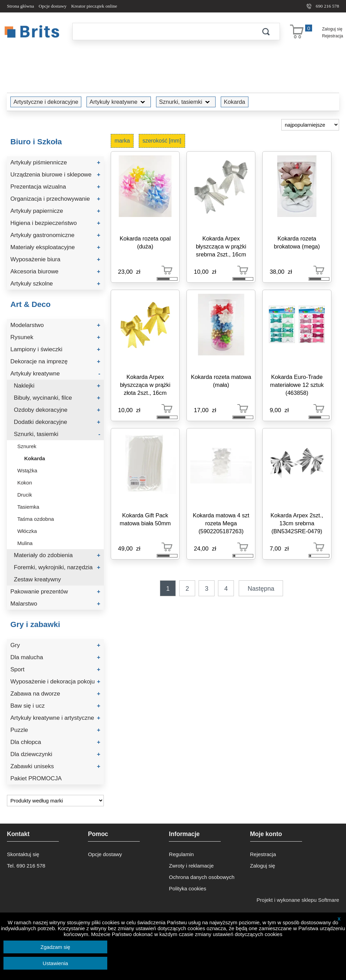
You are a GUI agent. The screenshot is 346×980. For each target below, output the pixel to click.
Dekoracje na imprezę (55, 361)
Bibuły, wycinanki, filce (57, 398)
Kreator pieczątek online (94, 6)
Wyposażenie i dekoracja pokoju (55, 682)
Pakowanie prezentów (55, 592)
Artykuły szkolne (55, 284)
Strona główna (20, 6)
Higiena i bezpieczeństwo (55, 223)
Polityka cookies (188, 888)
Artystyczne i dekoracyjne (46, 102)
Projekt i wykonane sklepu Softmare (298, 900)
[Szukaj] (162, 31)
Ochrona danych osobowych (202, 877)
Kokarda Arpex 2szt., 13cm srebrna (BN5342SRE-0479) (297, 523)
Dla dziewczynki (55, 754)
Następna (261, 589)
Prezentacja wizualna (55, 187)
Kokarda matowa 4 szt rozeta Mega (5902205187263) (221, 523)
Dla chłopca (55, 742)
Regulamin (181, 854)
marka (122, 141)
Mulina (25, 543)
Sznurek (27, 446)
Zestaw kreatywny (37, 579)
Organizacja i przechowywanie (55, 199)
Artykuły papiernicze (55, 211)
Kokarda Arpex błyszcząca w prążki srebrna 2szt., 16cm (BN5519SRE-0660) (221, 248)
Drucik (25, 495)
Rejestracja (333, 36)
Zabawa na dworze (55, 694)
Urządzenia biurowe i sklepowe (55, 175)
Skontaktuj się (23, 854)
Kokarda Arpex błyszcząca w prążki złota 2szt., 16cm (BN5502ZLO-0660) (145, 386)
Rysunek (55, 337)
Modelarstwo (55, 325)
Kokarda (234, 102)
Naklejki (57, 386)
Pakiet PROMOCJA (36, 778)
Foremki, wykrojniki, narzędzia (57, 567)
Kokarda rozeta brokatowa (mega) (297, 242)
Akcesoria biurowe (55, 271)
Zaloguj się (332, 29)
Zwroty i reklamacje (191, 866)
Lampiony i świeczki (55, 349)
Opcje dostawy (53, 6)
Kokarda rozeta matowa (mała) (221, 381)
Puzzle (55, 730)
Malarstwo (55, 604)
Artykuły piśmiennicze (55, 162)
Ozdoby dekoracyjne (57, 410)
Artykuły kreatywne (119, 102)
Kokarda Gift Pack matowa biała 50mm (145, 519)
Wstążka (27, 470)
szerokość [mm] (162, 141)
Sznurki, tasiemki (186, 102)
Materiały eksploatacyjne (55, 247)
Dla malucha (55, 657)
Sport (55, 669)
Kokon (25, 483)
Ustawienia (55, 963)
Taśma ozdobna (36, 519)
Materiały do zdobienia (57, 555)
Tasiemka (28, 507)
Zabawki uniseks (55, 766)
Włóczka (27, 531)
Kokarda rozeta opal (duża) (145, 242)
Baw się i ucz (55, 706)
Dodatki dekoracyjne (57, 422)
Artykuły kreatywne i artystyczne (55, 718)
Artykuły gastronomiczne (55, 235)
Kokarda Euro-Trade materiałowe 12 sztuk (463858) (297, 385)
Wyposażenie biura (55, 259)
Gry (55, 645)
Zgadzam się (55, 947)
